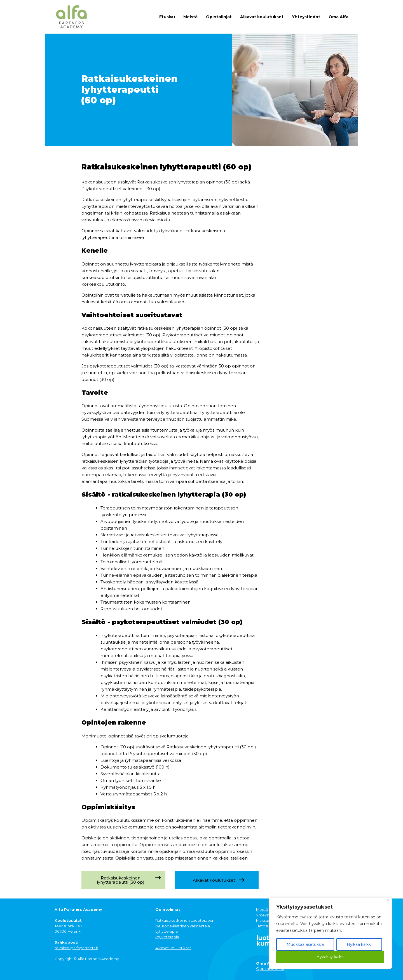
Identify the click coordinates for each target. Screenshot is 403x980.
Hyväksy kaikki (330, 957)
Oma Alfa (338, 17)
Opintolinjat (219, 17)
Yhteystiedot (306, 17)
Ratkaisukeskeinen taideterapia (184, 920)
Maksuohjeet (268, 920)
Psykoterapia (167, 937)
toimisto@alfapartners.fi (76, 948)
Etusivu (167, 17)
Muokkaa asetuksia (305, 944)
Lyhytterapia (167, 931)
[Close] (388, 900)
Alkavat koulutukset (262, 17)
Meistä (190, 17)
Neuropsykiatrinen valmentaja (183, 926)
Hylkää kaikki (359, 944)
